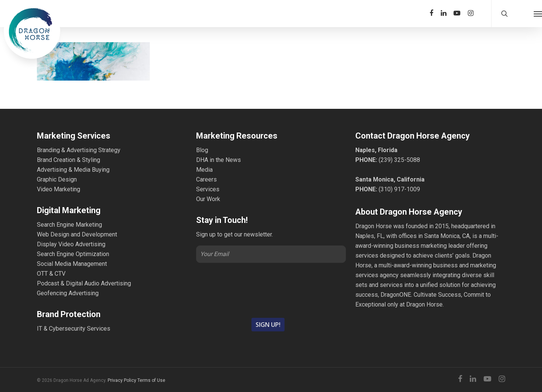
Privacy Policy (122, 380)
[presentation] (271, 290)
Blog (202, 150)
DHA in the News (218, 160)
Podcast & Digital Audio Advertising (84, 283)
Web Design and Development (77, 234)
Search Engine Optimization (73, 254)
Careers (206, 179)
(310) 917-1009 (399, 189)
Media (204, 170)
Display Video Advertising (71, 244)
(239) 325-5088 (399, 160)
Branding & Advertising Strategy (79, 150)
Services (208, 189)
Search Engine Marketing (69, 225)
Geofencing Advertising (68, 293)
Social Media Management (72, 264)
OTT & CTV (51, 274)
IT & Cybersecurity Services (74, 329)
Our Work (208, 199)
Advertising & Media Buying (73, 170)
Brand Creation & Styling (69, 160)
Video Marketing (59, 189)
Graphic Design (57, 179)
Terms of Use (151, 380)
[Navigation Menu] (538, 14)
